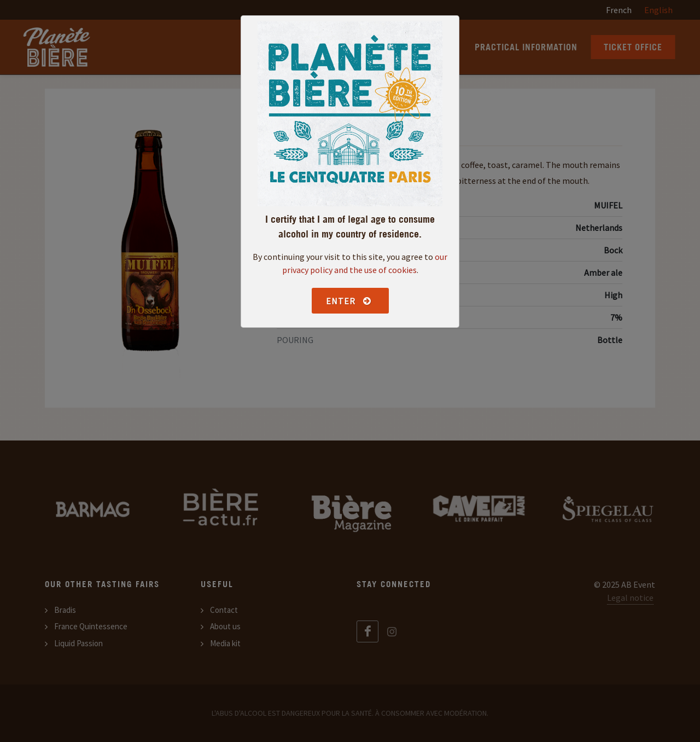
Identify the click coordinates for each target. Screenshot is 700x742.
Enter (349, 301)
